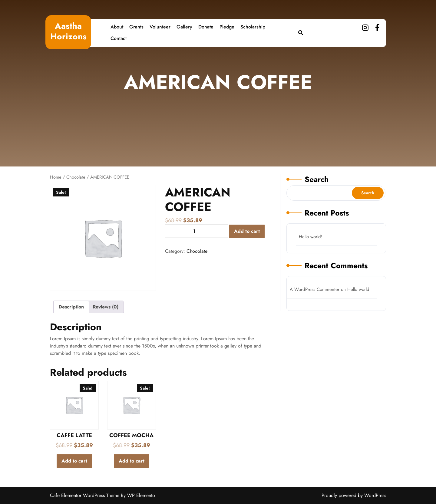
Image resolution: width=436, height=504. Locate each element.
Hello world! (311, 237)
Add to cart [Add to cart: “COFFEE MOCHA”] (132, 461)
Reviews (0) (106, 307)
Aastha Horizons (68, 31)
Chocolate (76, 177)
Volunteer (160, 27)
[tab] (71, 307)
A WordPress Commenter (315, 289)
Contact (119, 38)
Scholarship (253, 27)
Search (317, 179)
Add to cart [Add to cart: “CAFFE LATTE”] (74, 461)
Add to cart (247, 231)
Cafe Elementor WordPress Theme (85, 495)
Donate (206, 27)
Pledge (227, 27)
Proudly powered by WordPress (354, 495)
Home (56, 177)
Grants (136, 27)
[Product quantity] (197, 231)
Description (71, 307)
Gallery (184, 27)
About (117, 27)
